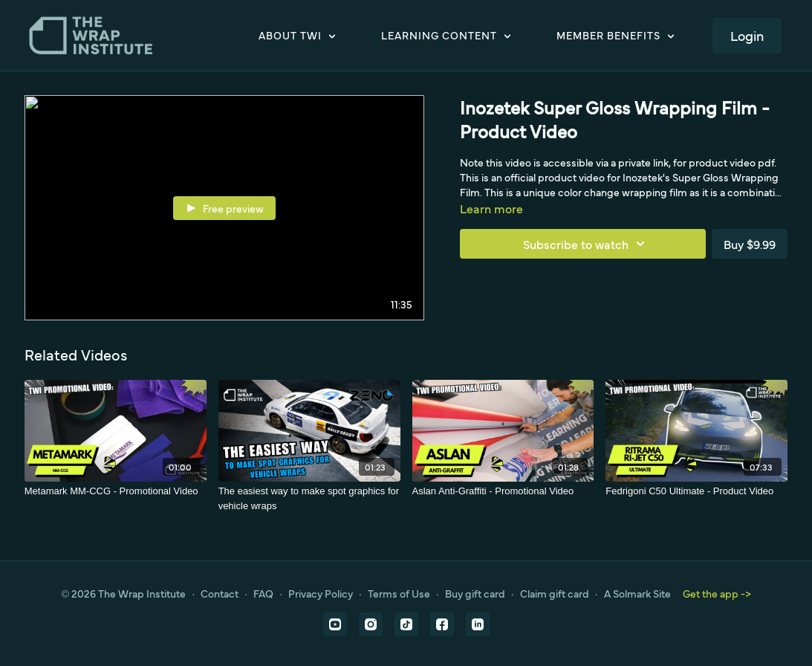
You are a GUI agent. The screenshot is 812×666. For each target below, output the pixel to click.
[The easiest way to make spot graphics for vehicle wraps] (309, 498)
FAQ (263, 593)
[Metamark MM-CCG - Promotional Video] (116, 491)
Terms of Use (399, 593)
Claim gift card (555, 593)
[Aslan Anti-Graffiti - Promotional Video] (503, 491)
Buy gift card (475, 593)
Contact (220, 593)
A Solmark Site (637, 593)
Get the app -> (717, 593)
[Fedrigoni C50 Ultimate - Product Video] (696, 491)
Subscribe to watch (586, 244)
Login (747, 35)
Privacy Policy (321, 593)
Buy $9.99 (750, 244)
